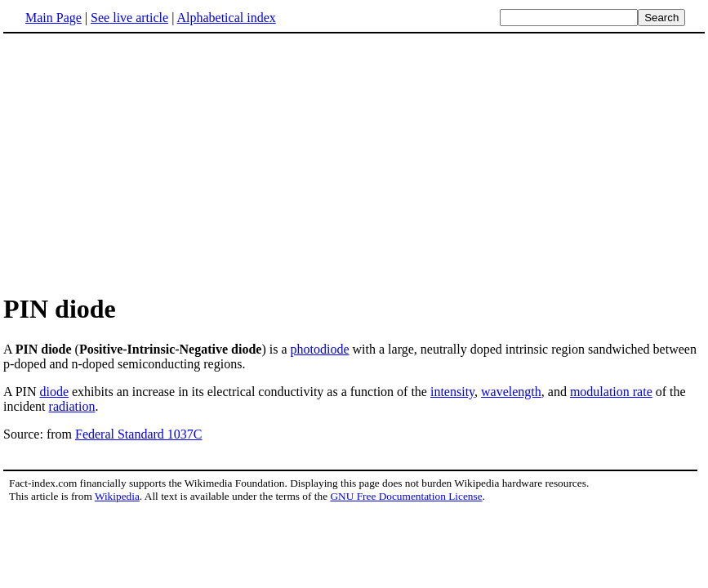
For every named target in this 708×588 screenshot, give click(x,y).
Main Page (53, 18)
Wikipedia (117, 496)
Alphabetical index (226, 18)
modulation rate (611, 392)
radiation (72, 406)
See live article (129, 18)
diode (54, 392)
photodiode (320, 349)
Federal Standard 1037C (139, 434)
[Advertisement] (354, 163)
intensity (452, 392)
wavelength (511, 392)
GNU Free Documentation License (406, 496)
